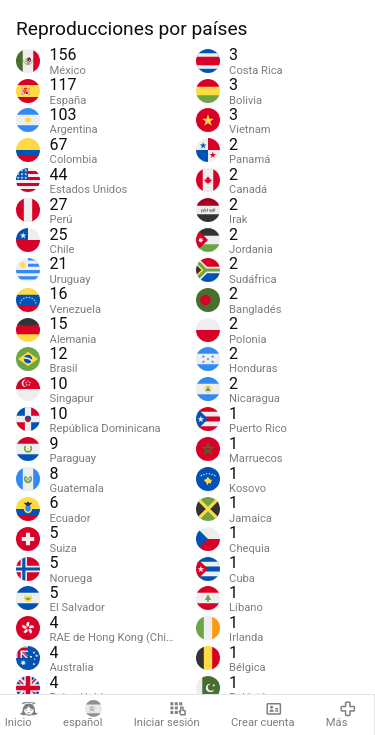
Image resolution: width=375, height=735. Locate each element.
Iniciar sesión (167, 715)
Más (341, 715)
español (82, 715)
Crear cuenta (262, 715)
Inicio (21, 715)
